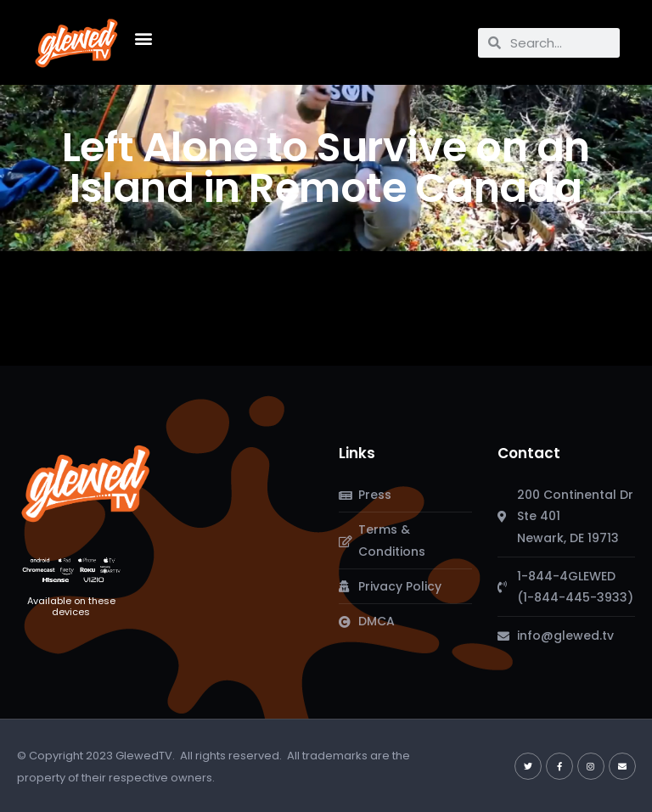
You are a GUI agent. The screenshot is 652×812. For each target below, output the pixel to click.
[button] (143, 39)
